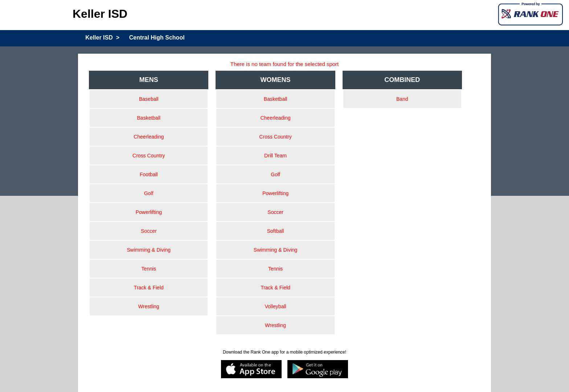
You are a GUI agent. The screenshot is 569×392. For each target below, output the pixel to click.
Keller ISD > (102, 38)
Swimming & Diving (149, 250)
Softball (276, 231)
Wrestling (149, 306)
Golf (149, 193)
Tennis (149, 269)
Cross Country (149, 156)
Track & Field (149, 288)
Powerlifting (149, 212)
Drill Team (275, 156)
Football (149, 174)
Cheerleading (149, 137)
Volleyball (276, 306)
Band (402, 99)
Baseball (149, 99)
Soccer (149, 231)
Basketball (149, 118)
